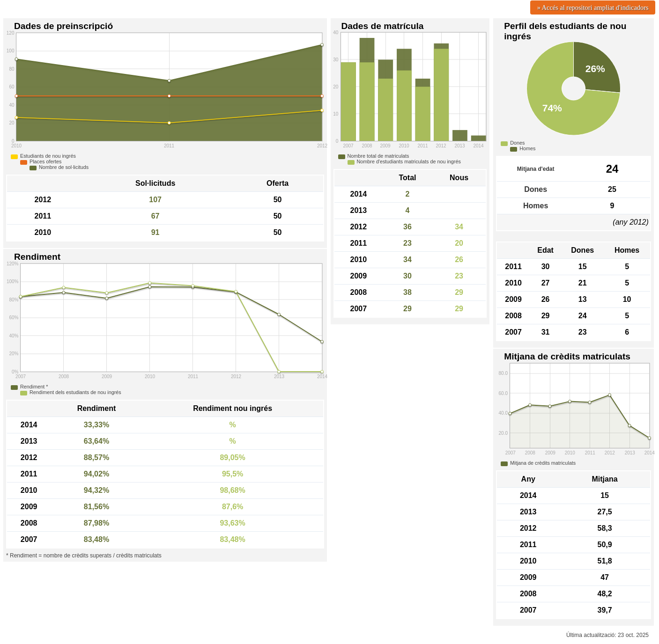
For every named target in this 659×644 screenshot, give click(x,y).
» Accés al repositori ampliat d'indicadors (593, 7)
